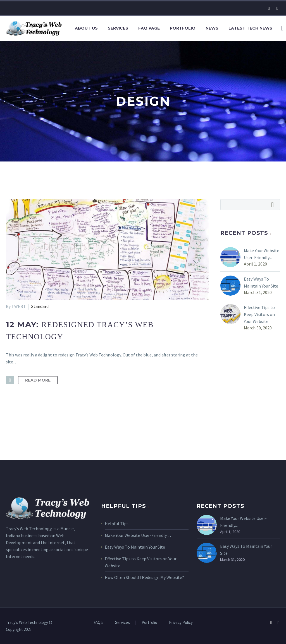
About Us (86, 28)
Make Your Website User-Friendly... (262, 254)
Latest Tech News (250, 28)
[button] (10, 380)
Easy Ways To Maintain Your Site (261, 282)
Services (118, 28)
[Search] (282, 28)
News (212, 28)
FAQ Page (149, 28)
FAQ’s (98, 623)
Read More (38, 380)
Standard (40, 306)
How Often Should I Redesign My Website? (144, 577)
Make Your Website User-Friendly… (138, 535)
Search (274, 204)
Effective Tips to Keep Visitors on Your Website (259, 314)
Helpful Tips (117, 524)
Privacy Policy (181, 623)
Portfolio (183, 28)
